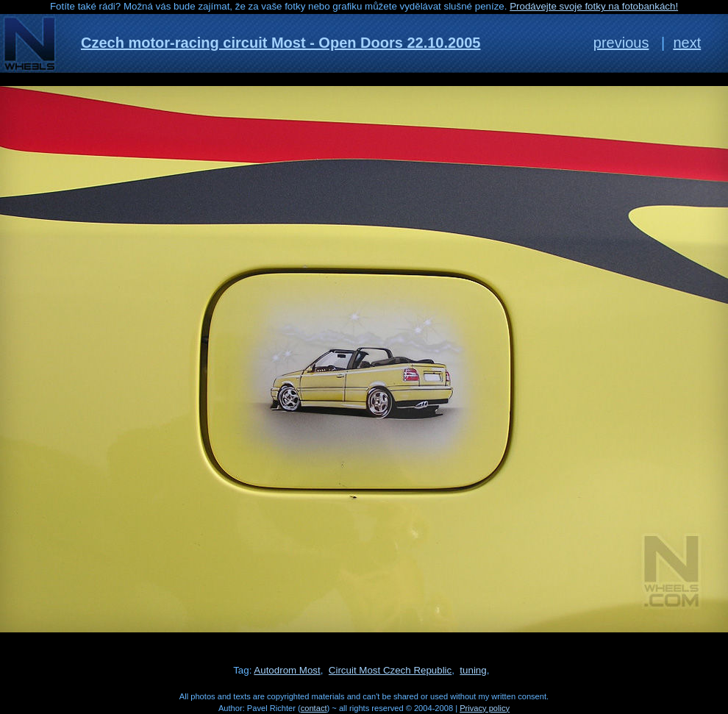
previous (621, 43)
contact (314, 708)
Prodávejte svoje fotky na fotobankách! (594, 6)
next (687, 43)
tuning (473, 670)
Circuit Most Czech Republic (390, 670)
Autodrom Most (287, 670)
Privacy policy (485, 708)
